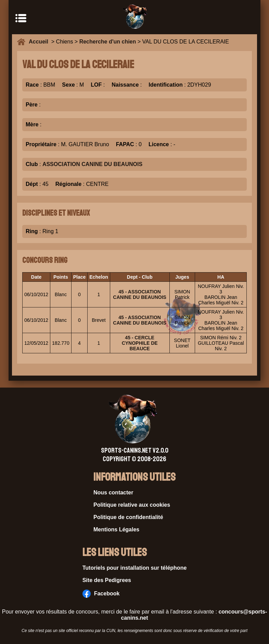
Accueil (40, 42)
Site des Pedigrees (107, 580)
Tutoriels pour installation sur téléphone (135, 568)
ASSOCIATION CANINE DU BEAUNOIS (92, 164)
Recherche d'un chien (108, 42)
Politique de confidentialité (128, 517)
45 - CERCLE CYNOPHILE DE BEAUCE (140, 343)
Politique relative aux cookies (132, 505)
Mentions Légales (116, 529)
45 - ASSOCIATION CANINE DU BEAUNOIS (140, 294)
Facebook (101, 594)
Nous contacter (113, 493)
